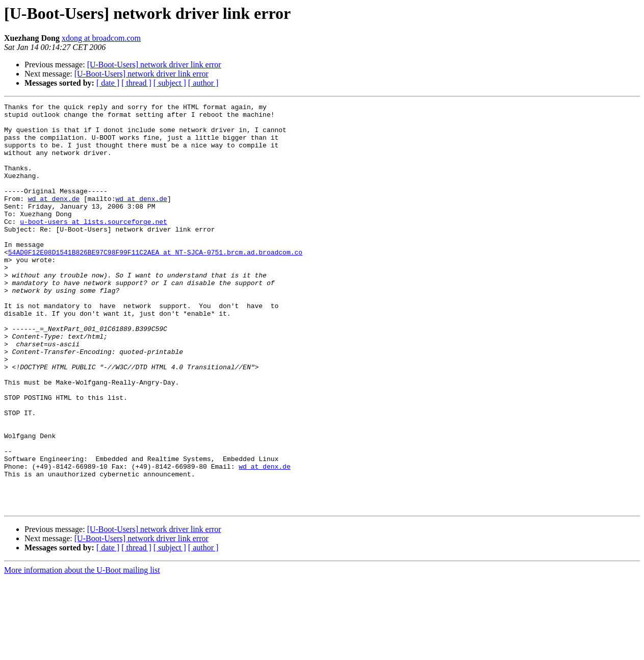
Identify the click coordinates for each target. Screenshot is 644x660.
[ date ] (108, 83)
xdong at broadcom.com (101, 38)
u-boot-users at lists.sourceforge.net (94, 246)
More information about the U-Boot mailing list (82, 651)
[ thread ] (136, 83)
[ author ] (203, 83)
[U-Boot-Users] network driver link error (154, 65)
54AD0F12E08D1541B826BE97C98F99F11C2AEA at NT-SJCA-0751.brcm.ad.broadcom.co (155, 283)
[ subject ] (170, 83)
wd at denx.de (54, 218)
